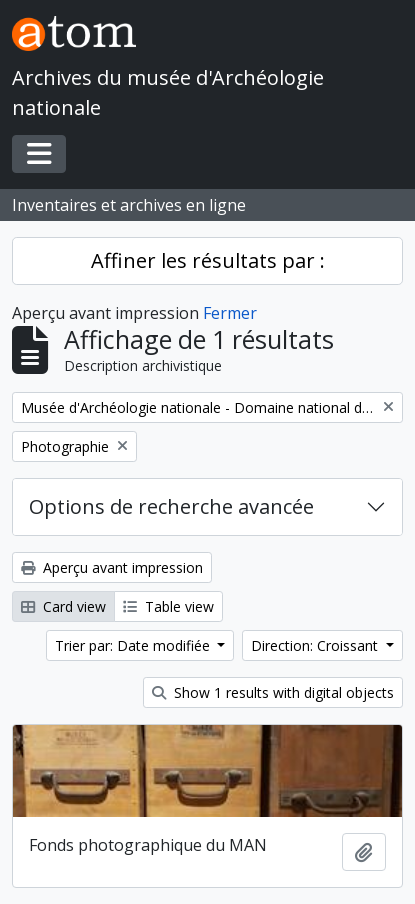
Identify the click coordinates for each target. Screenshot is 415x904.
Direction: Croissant (316, 645)
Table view (168, 606)
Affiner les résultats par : (208, 260)
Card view (63, 606)
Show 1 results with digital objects (273, 692)
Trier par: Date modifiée (134, 645)
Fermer (230, 313)
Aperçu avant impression (112, 567)
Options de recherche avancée (171, 506)
